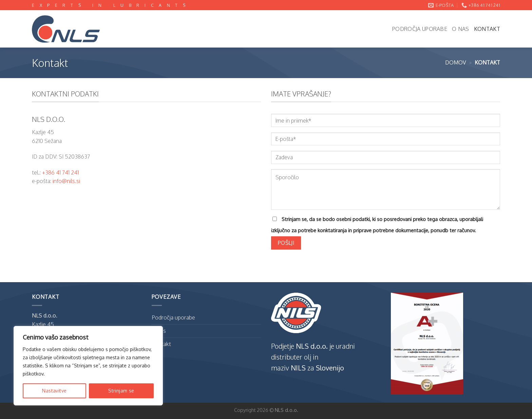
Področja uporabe (420, 29)
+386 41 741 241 (60, 172)
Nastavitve (54, 391)
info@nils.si (66, 181)
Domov (456, 62)
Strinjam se (121, 391)
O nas (461, 29)
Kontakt (487, 29)
